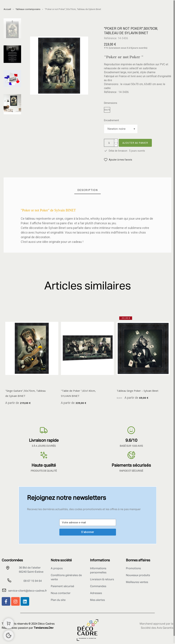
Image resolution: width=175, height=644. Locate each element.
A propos (57, 569)
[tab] (88, 190)
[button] (118, 160)
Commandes (98, 586)
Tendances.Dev (44, 628)
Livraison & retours (102, 580)
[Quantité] (109, 143)
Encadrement (111, 120)
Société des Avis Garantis (157, 628)
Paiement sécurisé (62, 586)
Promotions (133, 569)
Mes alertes (97, 600)
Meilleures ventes (137, 582)
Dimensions (111, 103)
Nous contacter (61, 593)
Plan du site (58, 600)
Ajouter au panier (135, 143)
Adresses (96, 593)
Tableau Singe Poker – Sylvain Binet (138, 391)
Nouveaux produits (138, 575)
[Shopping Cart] (9, 623)
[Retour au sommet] (9, 635)
